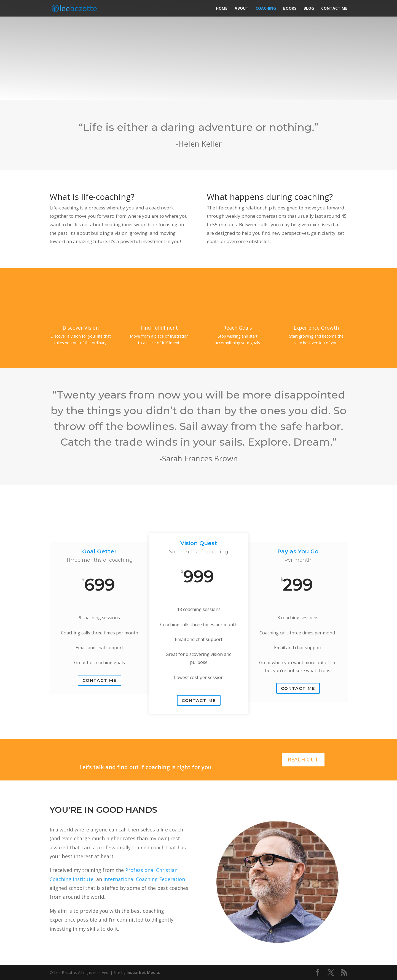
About (242, 9)
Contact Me (334, 9)
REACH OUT (303, 759)
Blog (309, 9)
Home (222, 9)
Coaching (266, 9)
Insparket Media (143, 972)
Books (290, 9)
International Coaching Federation (144, 879)
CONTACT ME (100, 680)
